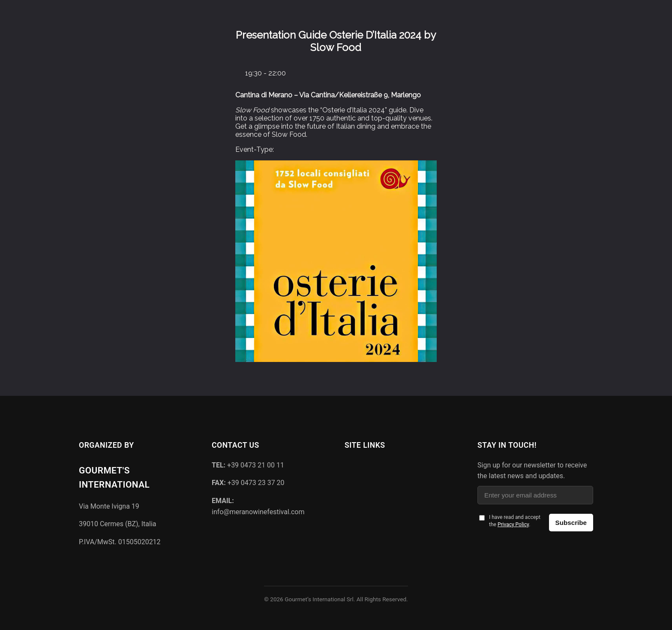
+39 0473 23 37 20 (248, 483)
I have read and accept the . (515, 521)
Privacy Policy (513, 524)
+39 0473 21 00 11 (248, 465)
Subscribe (571, 523)
